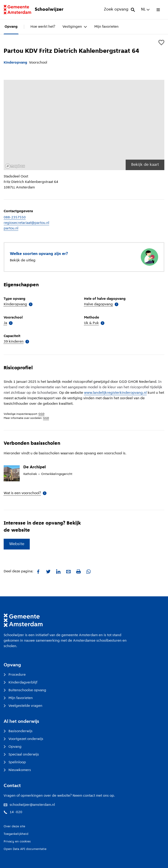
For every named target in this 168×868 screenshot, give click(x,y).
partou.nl (11, 228)
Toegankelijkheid (16, 834)
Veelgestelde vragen (23, 706)
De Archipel (35, 467)
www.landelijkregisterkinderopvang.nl (115, 393)
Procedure (15, 675)
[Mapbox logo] (15, 166)
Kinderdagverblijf (20, 683)
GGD (41, 414)
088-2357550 (15, 217)
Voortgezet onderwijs (23, 739)
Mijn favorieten (106, 27)
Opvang (11, 27)
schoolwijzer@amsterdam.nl (29, 805)
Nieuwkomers (17, 770)
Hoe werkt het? (43, 27)
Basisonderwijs (18, 731)
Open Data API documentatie (25, 849)
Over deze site (14, 826)
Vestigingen (75, 27)
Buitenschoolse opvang (25, 690)
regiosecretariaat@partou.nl (26, 223)
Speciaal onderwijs (21, 755)
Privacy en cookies (17, 842)
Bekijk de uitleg (23, 260)
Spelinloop (15, 762)
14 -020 (13, 812)
